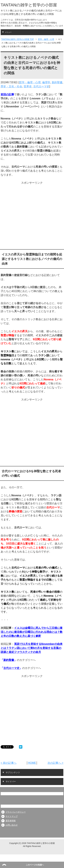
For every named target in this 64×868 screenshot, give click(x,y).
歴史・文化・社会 (11, 86)
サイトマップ (12, 816)
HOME (32, 763)
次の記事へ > (55, 763)
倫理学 (46, 82)
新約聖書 (57, 82)
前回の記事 (7, 94)
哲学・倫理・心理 (30, 82)
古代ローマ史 (41, 86)
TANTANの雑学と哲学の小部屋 (29, 5)
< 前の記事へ (9, 763)
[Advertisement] (31, 216)
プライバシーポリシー (16, 812)
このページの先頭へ (35, 865)
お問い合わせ (12, 825)
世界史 (28, 86)
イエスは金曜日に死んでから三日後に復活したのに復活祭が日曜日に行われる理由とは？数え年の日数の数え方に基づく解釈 (32, 632)
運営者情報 (11, 821)
